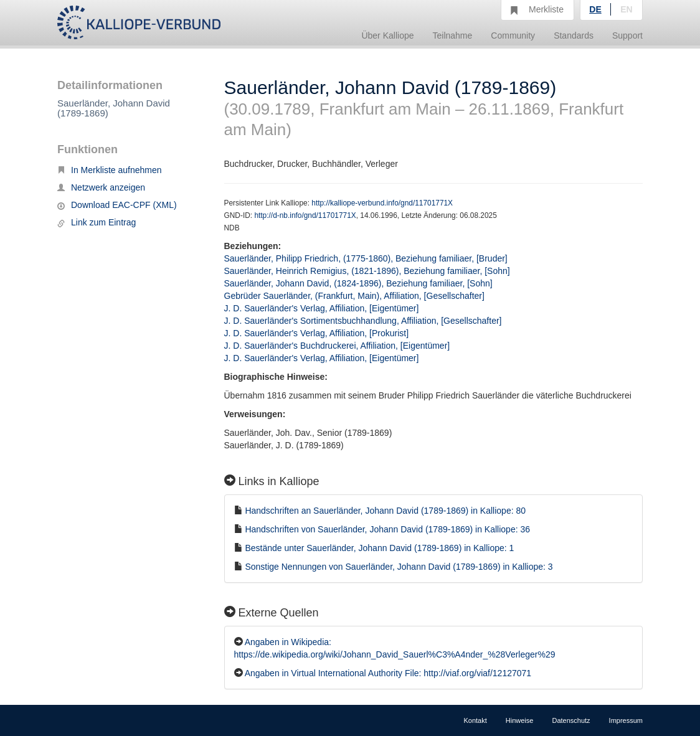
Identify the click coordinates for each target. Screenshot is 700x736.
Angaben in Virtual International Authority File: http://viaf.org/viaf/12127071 (388, 673)
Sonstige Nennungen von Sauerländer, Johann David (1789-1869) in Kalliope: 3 (399, 567)
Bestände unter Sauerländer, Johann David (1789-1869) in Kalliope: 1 (379, 548)
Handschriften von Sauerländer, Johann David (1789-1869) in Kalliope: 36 (387, 529)
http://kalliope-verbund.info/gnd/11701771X (382, 203)
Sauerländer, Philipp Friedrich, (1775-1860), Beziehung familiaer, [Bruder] (366, 258)
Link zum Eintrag (97, 222)
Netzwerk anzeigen (101, 187)
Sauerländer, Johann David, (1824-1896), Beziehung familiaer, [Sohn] (358, 283)
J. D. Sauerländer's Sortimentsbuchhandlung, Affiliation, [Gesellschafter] (363, 321)
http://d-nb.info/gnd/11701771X (305, 215)
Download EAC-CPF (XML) (117, 205)
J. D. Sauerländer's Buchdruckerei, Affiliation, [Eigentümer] (337, 346)
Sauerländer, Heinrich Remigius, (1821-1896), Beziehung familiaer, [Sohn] (367, 271)
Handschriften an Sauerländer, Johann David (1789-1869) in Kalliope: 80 (385, 511)
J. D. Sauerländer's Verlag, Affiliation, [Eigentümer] (322, 308)
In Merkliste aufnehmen (110, 170)
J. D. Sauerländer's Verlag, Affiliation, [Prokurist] (317, 333)
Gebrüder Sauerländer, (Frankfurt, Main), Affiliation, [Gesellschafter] (354, 296)
